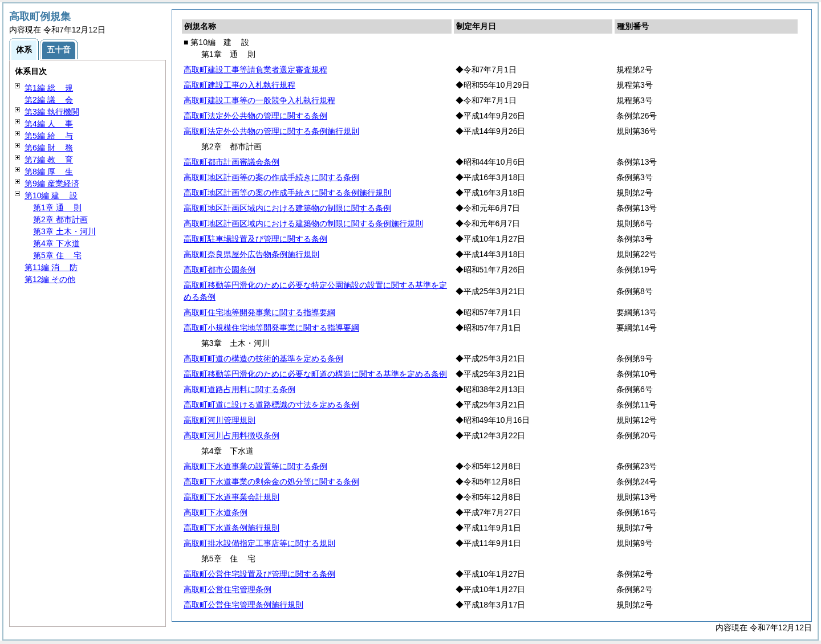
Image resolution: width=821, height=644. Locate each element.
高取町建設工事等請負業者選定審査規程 (255, 70)
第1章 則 (57, 207)
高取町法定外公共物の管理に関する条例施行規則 (271, 131)
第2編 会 (49, 100)
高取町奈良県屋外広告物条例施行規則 (251, 254)
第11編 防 (51, 267)
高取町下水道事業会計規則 (231, 497)
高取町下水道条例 (216, 512)
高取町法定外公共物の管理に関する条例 (255, 116)
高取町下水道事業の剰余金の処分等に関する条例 (271, 482)
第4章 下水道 (56, 243)
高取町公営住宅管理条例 (227, 589)
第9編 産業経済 (52, 184)
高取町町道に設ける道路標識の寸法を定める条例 (271, 405)
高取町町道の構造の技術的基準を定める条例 (263, 358)
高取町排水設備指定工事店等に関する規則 (259, 543)
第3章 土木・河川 (64, 231)
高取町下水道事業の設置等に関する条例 (255, 466)
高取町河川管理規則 (220, 420)
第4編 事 (49, 124)
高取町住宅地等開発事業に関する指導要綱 (259, 312)
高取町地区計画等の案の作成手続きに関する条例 (271, 177)
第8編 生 (49, 172)
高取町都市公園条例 (220, 270)
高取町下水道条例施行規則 (231, 528)
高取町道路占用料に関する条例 (239, 389)
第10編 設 (51, 195)
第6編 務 (49, 148)
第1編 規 (49, 88)
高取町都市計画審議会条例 (231, 162)
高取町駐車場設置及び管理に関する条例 (255, 239)
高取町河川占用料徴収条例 (231, 435)
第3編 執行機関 (52, 112)
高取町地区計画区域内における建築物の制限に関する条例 (287, 208)
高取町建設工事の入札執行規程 (239, 85)
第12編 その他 (50, 279)
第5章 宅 (57, 255)
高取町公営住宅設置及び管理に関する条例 (259, 574)
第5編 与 (49, 136)
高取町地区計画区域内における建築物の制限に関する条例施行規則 (303, 223)
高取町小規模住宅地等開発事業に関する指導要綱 (271, 328)
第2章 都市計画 (60, 219)
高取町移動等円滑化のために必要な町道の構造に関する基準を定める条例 (315, 374)
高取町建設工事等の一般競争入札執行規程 (259, 100)
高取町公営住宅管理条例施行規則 (243, 605)
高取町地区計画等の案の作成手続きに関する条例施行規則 (287, 193)
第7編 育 (49, 160)
